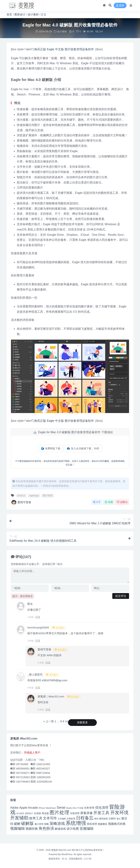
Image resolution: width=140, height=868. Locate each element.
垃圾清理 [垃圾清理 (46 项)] (75, 813)
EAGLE (21, 495)
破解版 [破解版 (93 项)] (27, 823)
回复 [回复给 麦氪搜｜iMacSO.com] (48, 709)
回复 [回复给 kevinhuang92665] (38, 640)
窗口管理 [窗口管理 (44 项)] (39, 824)
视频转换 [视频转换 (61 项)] (32, 829)
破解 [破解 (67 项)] (17, 823)
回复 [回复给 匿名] (38, 617)
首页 (9, 14)
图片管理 (48, 495)
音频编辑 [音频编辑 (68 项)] (87, 828)
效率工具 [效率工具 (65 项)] (36, 818)
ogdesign (34, 495)
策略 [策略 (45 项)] (46, 824)
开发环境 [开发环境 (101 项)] (119, 812)
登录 (120, 6)
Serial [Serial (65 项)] (61, 807)
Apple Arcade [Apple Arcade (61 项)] (29, 807)
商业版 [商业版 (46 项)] (45, 813)
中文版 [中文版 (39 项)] (80, 808)
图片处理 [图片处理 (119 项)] (59, 812)
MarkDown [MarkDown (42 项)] (51, 808)
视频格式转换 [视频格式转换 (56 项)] (117, 824)
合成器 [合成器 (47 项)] (37, 813)
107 (100, 31)
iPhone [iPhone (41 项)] (42, 808)
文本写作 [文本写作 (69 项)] (50, 818)
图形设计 (20, 14)
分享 (97, 502)
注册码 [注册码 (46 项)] (112, 818)
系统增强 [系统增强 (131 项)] (76, 823)
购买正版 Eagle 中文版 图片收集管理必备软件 (64, 49)
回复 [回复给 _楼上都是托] (38, 687)
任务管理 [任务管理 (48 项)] (89, 808)
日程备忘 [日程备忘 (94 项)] (85, 818)
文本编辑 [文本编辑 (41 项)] (62, 818)
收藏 (109, 502)
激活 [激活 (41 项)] (118, 818)
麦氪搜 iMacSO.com (62, 850)
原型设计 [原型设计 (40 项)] (29, 813)
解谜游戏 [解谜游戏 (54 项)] (60, 829)
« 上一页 (48, 721)
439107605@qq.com (55, 680)
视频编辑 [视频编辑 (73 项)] (17, 828)
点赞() (122, 502)
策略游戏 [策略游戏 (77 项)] (57, 823)
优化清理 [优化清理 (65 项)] (102, 807)
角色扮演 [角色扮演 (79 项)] (46, 828)
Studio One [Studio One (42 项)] (71, 808)
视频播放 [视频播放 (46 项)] (102, 824)
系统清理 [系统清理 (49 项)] (92, 824)
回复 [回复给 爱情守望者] (48, 662)
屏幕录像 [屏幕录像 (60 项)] (86, 813)
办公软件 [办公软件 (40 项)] (20, 813)
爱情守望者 (21, 502)
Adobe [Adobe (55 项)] (14, 807)
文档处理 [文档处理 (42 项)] (71, 818)
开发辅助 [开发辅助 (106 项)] (19, 818)
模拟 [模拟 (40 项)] (96, 818)
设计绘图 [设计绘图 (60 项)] (73, 829)
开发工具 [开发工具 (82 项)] (101, 813)
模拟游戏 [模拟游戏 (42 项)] (103, 818)
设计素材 (33, 14)
